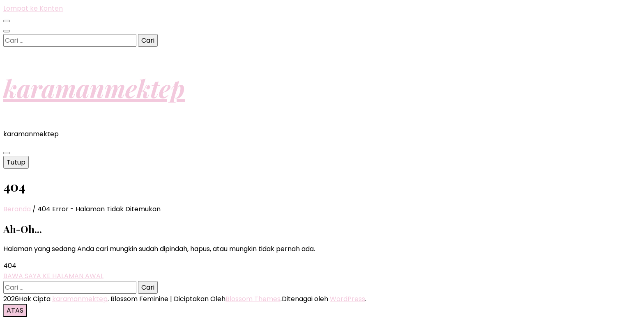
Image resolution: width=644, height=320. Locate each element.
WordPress (347, 299)
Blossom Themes (253, 299)
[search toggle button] (7, 31)
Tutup (16, 162)
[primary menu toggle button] (7, 153)
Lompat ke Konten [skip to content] (33, 8)
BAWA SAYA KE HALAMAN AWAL (53, 276)
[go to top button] (15, 310)
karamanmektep (94, 88)
